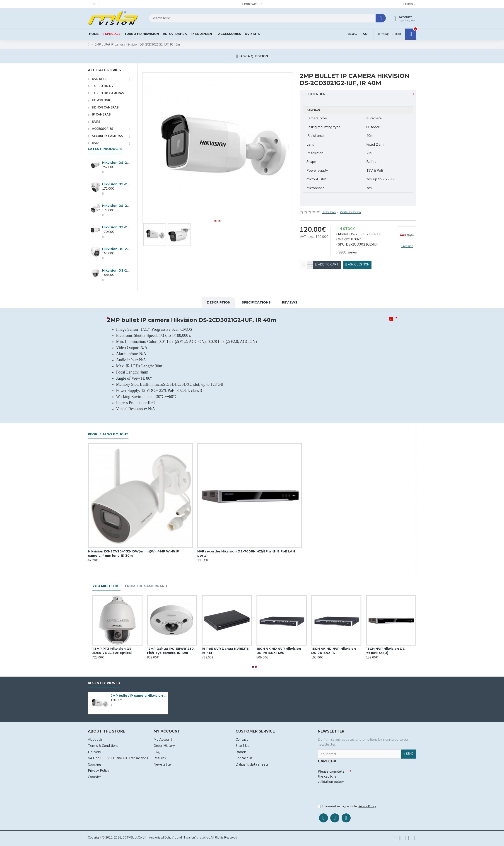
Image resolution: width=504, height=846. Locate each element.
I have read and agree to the (347, 807)
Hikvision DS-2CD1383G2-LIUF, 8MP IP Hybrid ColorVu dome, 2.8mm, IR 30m (116, 184)
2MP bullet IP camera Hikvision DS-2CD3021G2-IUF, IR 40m (139, 695)
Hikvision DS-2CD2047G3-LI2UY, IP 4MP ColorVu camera (116, 163)
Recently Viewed (104, 682)
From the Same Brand (146, 585)
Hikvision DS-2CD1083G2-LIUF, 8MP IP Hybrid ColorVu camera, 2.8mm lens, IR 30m (116, 206)
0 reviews (329, 206)
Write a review (350, 206)
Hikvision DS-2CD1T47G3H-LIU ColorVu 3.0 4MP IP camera (116, 227)
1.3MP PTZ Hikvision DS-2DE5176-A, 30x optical (121, 650)
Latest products (105, 149)
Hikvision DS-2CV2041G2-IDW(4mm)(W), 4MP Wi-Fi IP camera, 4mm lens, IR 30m (133, 552)
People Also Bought (108, 433)
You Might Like (106, 585)
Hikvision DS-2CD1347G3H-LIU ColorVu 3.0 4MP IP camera (116, 249)
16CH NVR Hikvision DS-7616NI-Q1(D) (395, 650)
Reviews (290, 301)
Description (219, 301)
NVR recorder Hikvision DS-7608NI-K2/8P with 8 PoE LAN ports (246, 552)
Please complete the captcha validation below (331, 775)
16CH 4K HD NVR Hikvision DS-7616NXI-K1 (342, 650)
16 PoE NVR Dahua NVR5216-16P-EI (235, 650)
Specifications (315, 94)
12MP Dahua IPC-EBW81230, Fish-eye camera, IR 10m (180, 650)
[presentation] (350, 793)
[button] (288, 148)
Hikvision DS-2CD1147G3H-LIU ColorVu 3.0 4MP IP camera (116, 270)
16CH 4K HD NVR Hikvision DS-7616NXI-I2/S (288, 650)
